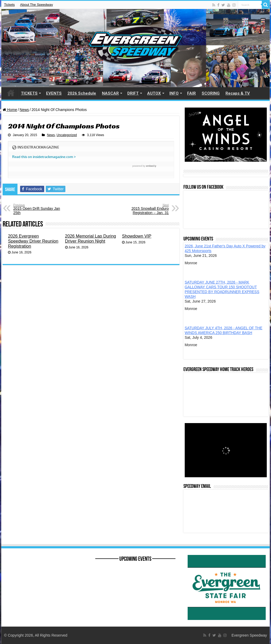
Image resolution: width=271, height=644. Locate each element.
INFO (174, 93)
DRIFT (133, 93)
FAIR (191, 93)
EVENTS (54, 93)
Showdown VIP (137, 236)
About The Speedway (37, 5)
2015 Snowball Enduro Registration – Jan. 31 (142, 209)
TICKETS (29, 93)
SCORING (211, 93)
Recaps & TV (238, 93)
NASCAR (110, 93)
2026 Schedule (82, 93)
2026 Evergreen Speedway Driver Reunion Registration (33, 241)
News (24, 110)
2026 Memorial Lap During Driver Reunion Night (91, 238)
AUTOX (154, 93)
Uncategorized (67, 135)
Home (10, 110)
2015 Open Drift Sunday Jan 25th (40, 209)
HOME (11, 93)
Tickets (9, 5)
